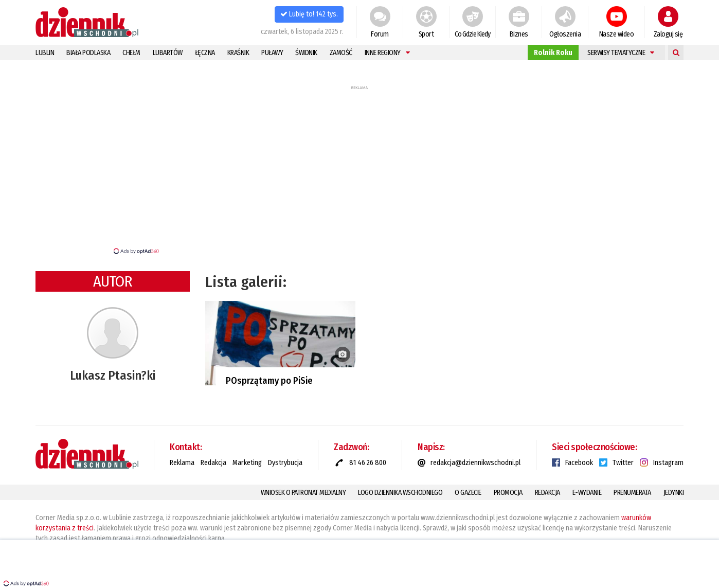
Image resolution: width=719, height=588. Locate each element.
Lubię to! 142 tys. (309, 14)
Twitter (623, 463)
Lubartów (168, 53)
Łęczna (205, 53)
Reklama (182, 463)
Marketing (247, 463)
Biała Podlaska (88, 53)
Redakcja (213, 463)
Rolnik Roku (553, 53)
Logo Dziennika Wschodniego (400, 493)
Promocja (508, 493)
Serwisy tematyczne (621, 53)
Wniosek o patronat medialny (303, 493)
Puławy (272, 53)
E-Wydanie (587, 493)
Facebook (579, 463)
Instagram (668, 463)
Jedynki (674, 493)
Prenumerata (632, 493)
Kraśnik (238, 53)
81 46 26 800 (368, 463)
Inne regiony (387, 53)
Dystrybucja (285, 463)
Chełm (131, 53)
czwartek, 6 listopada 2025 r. (302, 32)
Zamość (341, 53)
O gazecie (468, 493)
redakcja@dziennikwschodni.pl (475, 463)
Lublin (45, 53)
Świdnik (306, 53)
